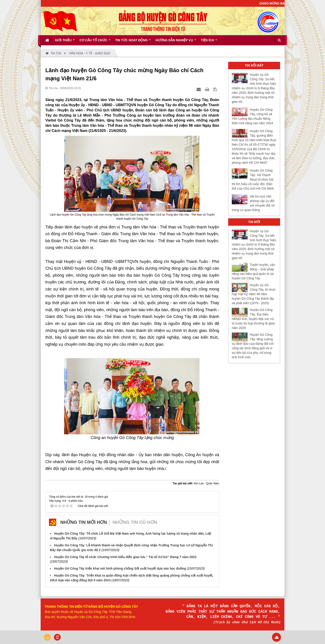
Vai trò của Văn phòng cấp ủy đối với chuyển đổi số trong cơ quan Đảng (253, 203)
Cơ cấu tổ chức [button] (95, 42)
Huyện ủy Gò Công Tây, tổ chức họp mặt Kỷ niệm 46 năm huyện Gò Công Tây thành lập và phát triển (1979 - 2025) (254, 294)
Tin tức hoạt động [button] (133, 42)
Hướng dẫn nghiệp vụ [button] (176, 42)
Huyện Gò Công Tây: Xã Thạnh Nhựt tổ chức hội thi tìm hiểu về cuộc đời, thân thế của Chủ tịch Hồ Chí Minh (253, 179)
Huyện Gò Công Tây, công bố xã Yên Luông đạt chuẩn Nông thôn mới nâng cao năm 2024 (252, 116)
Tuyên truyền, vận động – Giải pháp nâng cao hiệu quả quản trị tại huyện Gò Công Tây (253, 271)
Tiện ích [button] (209, 42)
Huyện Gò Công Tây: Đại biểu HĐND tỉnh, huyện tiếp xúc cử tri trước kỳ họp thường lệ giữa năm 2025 (253, 319)
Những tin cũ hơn (135, 522)
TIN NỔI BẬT (254, 65)
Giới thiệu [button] (65, 42)
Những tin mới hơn (84, 522)
